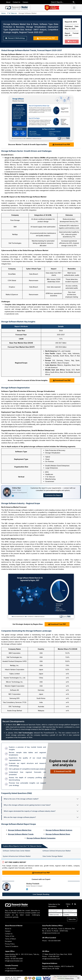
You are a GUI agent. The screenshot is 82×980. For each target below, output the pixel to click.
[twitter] (68, 907)
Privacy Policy (10, 944)
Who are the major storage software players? (20, 817)
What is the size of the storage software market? (21, 799)
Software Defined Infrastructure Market (57, 851)
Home (3, 13)
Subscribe (72, 919)
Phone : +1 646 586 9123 (51, 956)
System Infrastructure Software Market (17, 856)
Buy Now (72, 41)
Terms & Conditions (12, 946)
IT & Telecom (12, 13)
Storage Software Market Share (58, 834)
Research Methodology (15, 38)
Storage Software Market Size (20, 830)
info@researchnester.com (51, 933)
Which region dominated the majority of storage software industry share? (30, 811)
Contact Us (16, 2)
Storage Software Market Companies (41, 838)
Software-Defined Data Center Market (16, 851)
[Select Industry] (55, 915)
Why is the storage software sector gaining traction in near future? (27, 805)
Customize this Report (53, 495)
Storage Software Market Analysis (59, 830)
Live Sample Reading (41, 894)
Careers (25, 2)
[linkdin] (75, 904)
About (8, 2)
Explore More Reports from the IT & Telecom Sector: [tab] (22, 846)
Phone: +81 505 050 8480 (14, 959)
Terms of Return (10, 939)
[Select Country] (70, 915)
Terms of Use (10, 936)
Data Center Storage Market (53, 856)
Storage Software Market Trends (21, 834)
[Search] (74, 2)
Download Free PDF (46, 38)
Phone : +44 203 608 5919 (51, 941)
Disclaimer (8, 941)
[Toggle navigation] (74, 8)
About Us (8, 929)
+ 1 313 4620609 (11, 969)
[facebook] (72, 904)
